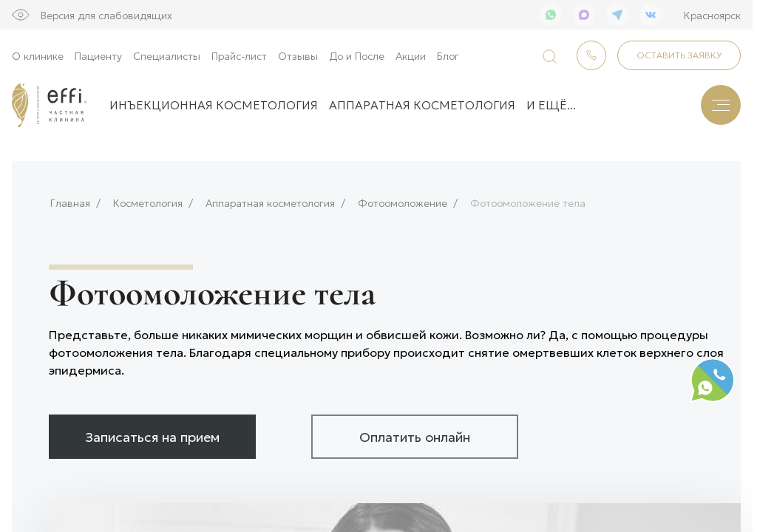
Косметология (148, 198)
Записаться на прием (152, 432)
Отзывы (298, 55)
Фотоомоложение (403, 198)
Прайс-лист (239, 55)
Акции (411, 55)
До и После (357, 55)
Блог (448, 55)
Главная (70, 198)
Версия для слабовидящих (106, 15)
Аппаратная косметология (422, 105)
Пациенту (98, 55)
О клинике (38, 55)
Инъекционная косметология (214, 105)
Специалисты (167, 55)
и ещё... (551, 105)
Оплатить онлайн (415, 432)
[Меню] (721, 105)
